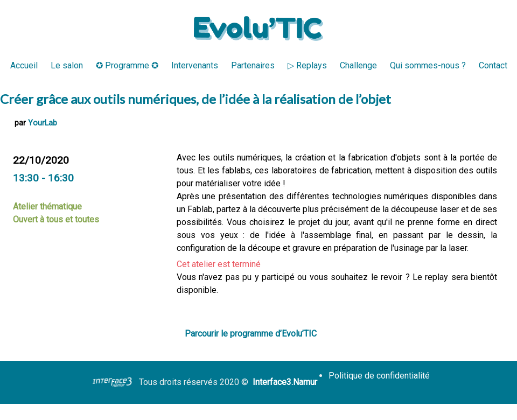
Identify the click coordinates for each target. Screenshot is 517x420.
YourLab (43, 123)
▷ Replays (307, 65)
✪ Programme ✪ (127, 65)
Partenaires (253, 65)
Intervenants (195, 65)
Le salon (67, 65)
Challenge (358, 65)
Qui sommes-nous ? (428, 65)
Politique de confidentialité (379, 376)
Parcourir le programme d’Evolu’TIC (251, 334)
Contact (493, 65)
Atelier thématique (47, 206)
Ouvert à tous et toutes (56, 219)
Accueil (24, 65)
